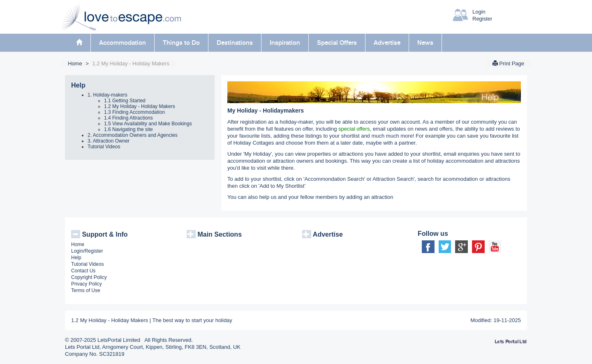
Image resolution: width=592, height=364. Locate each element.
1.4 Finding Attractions (128, 118)
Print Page (508, 63)
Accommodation (123, 43)
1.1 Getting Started (125, 101)
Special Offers (337, 43)
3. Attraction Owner (109, 141)
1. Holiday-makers (108, 95)
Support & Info (99, 234)
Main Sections (214, 234)
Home (75, 63)
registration (253, 122)
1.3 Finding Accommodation (134, 112)
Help (78, 85)
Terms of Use (86, 290)
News (425, 43)
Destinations (235, 43)
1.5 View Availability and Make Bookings (148, 124)
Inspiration (285, 43)
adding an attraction (370, 197)
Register (482, 19)
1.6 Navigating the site (128, 129)
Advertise (387, 43)
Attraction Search (393, 179)
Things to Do (181, 43)
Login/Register (87, 251)
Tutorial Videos (104, 147)
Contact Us (83, 271)
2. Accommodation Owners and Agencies (133, 135)
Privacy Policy (87, 284)
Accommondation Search (334, 179)
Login (479, 12)
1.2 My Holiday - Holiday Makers (140, 106)
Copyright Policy (89, 277)
